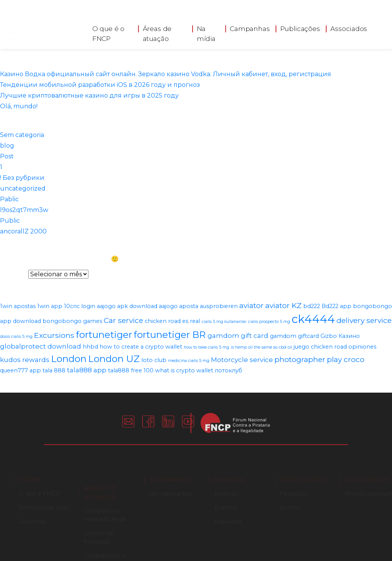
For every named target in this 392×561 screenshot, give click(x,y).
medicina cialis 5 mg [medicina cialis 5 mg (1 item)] (189, 361)
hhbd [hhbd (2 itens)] (90, 347)
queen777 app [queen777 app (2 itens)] (20, 370)
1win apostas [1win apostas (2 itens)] (18, 306)
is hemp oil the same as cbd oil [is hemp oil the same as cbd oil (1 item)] (261, 347)
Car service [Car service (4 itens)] (123, 320)
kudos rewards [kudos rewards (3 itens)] (25, 360)
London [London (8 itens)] (69, 359)
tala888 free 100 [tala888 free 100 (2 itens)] (131, 370)
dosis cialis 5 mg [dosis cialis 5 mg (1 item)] (16, 337)
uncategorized (23, 188)
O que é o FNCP (108, 32)
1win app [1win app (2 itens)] (50, 306)
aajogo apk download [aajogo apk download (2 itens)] (127, 306)
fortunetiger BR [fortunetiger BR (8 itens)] (170, 334)
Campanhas (250, 27)
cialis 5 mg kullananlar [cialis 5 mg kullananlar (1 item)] (224, 322)
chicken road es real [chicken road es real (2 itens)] (172, 321)
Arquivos (13, 274)
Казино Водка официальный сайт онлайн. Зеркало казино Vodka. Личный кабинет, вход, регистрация (166, 74)
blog (7, 146)
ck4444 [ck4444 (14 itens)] (313, 319)
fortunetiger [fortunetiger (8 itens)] (104, 334)
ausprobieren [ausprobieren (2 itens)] (219, 306)
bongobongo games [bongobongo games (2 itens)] (72, 321)
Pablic (9, 199)
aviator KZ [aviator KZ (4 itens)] (283, 305)
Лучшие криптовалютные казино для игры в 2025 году (89, 95)
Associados (349, 27)
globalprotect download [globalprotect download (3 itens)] (41, 346)
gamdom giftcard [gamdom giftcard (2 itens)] (294, 336)
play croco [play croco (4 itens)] (346, 359)
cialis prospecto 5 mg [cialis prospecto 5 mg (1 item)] (269, 322)
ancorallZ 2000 (23, 231)
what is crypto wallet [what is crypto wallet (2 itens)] (184, 370)
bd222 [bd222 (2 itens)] (312, 306)
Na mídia (206, 32)
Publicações (300, 27)
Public (10, 221)
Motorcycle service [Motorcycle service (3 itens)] (242, 360)
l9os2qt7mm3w (24, 210)
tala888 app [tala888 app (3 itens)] (87, 370)
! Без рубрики (22, 178)
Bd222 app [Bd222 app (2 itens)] (336, 306)
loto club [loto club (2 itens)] (154, 360)
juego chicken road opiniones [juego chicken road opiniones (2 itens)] (335, 347)
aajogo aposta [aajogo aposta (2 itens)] (179, 306)
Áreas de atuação (157, 32)
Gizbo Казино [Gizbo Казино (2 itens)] (340, 336)
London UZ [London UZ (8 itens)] (114, 359)
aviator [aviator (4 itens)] (252, 305)
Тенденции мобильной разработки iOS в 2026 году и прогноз (100, 85)
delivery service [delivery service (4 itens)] (364, 320)
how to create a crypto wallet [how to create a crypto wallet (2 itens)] (141, 347)
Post (7, 156)
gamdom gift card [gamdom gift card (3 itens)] (238, 336)
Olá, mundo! (19, 106)
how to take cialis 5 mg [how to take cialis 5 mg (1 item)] (207, 347)
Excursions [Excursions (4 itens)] (54, 335)
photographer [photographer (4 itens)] (300, 359)
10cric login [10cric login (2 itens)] (80, 306)
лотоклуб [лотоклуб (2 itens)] (229, 370)
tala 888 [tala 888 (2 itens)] (54, 370)
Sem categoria (22, 135)
